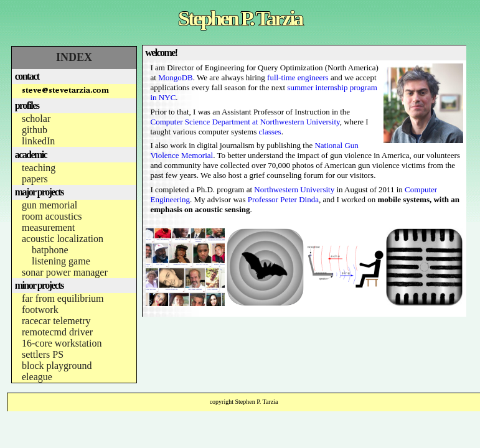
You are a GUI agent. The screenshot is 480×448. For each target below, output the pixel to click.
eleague (37, 377)
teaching (39, 168)
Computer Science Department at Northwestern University (245, 122)
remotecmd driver (57, 332)
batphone (50, 250)
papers (35, 179)
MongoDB (176, 77)
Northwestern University (294, 189)
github (35, 130)
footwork (40, 310)
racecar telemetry (56, 321)
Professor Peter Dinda (283, 199)
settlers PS (43, 354)
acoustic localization (63, 239)
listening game (61, 261)
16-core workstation (62, 343)
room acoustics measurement (52, 222)
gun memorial (49, 205)
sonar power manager (65, 272)
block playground (57, 366)
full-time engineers (298, 77)
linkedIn (38, 141)
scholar (36, 119)
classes (270, 132)
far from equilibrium (63, 298)
